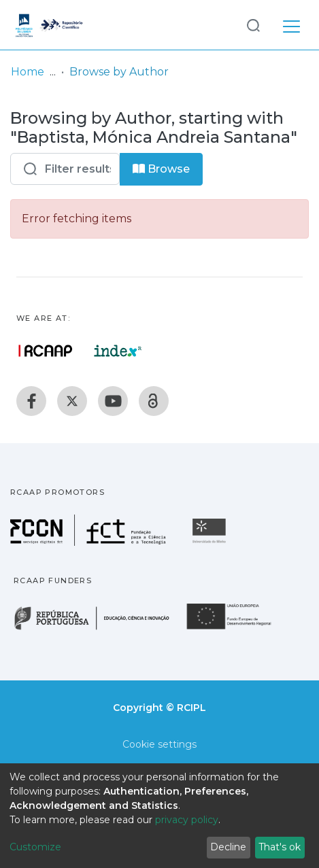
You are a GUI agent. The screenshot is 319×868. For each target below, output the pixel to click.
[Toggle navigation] (291, 24)
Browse (161, 169)
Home (28, 72)
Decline (228, 847)
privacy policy (187, 820)
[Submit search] (253, 25)
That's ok (280, 847)
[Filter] (65, 169)
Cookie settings (159, 744)
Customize (35, 847)
